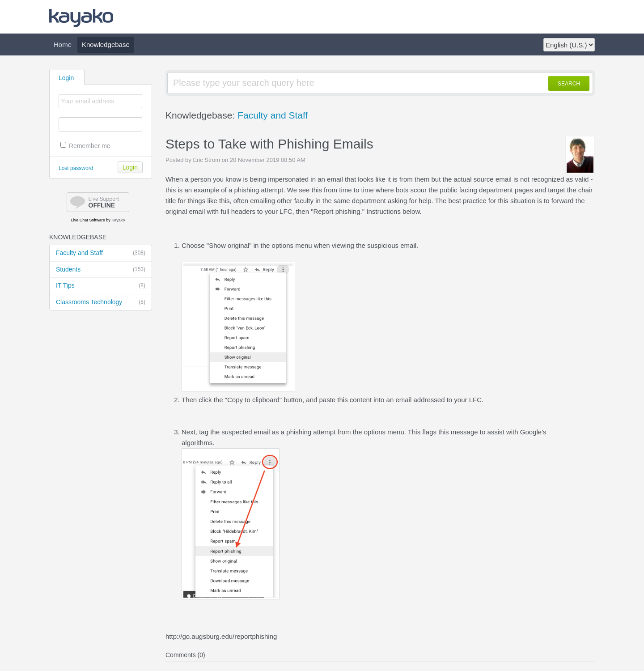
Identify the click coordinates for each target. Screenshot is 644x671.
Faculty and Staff (101, 253)
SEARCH (569, 84)
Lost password (76, 168)
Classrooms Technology (101, 302)
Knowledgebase (106, 45)
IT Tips (101, 286)
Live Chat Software (88, 220)
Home (63, 45)
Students (101, 270)
